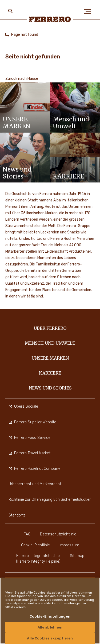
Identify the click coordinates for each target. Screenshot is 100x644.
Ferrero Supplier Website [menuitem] (32, 422)
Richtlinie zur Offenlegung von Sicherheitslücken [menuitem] (50, 500)
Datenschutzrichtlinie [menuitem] (58, 534)
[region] (50, 611)
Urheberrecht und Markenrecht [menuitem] (35, 484)
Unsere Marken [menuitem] (50, 358)
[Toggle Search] (11, 11)
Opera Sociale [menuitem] (23, 406)
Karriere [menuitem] (50, 373)
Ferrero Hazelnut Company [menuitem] (34, 469)
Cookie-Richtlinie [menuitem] (35, 545)
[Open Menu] (89, 11)
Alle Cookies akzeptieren (50, 638)
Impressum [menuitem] (69, 545)
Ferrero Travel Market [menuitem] (29, 453)
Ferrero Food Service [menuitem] (29, 438)
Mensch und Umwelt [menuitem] (50, 343)
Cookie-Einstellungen (50, 616)
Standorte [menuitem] (17, 515)
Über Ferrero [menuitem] (50, 328)
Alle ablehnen (50, 627)
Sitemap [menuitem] (77, 556)
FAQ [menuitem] (27, 534)
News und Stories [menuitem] (50, 388)
